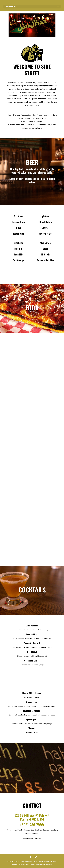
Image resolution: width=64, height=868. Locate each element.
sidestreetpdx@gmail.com (32, 838)
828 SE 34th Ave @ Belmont (32, 815)
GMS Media (53, 861)
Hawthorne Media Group (45, 865)
